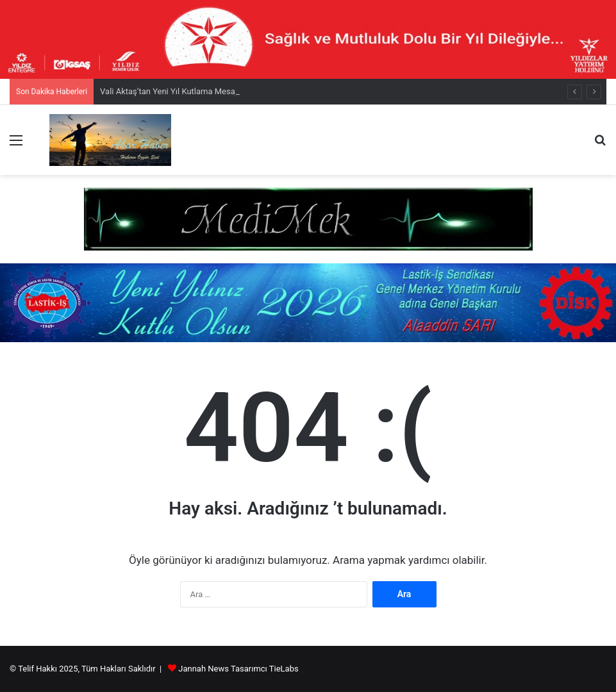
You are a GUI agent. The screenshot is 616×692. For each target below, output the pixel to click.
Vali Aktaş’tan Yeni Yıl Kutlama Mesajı (170, 91)
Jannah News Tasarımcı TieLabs (238, 669)
